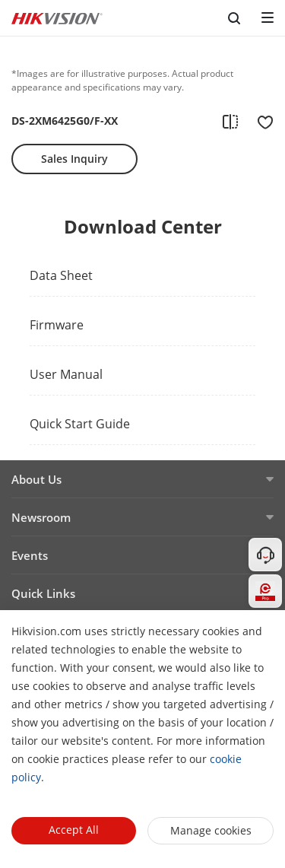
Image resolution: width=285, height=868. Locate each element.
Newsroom (41, 517)
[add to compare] (230, 121)
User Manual (66, 374)
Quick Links (43, 593)
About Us (36, 479)
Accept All (74, 830)
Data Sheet (61, 275)
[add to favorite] (261, 121)
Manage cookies (211, 830)
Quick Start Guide (80, 424)
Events (30, 555)
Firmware (57, 325)
